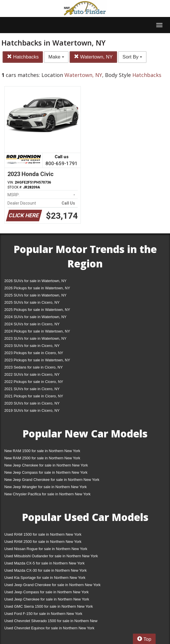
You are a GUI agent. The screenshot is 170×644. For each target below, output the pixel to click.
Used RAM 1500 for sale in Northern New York (43, 534)
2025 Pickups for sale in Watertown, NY (37, 310)
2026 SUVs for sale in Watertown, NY (35, 281)
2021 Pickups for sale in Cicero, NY (34, 396)
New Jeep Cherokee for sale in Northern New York (46, 465)
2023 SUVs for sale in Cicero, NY (32, 346)
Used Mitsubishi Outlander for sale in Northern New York (51, 556)
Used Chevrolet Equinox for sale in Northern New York (49, 628)
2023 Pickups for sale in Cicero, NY (34, 353)
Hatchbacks (23, 57)
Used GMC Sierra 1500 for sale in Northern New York (49, 606)
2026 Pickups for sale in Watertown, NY (37, 288)
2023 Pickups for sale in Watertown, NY (37, 360)
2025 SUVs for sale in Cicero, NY (32, 302)
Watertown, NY (93, 57)
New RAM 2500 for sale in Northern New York (42, 458)
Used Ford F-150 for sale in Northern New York (43, 614)
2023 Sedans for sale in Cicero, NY (34, 367)
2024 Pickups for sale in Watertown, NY (37, 331)
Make (56, 57)
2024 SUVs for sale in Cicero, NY (32, 324)
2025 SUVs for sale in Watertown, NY (35, 295)
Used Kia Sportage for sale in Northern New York (45, 578)
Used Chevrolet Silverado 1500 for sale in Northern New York (51, 622)
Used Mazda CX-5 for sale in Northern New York (44, 563)
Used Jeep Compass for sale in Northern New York (46, 592)
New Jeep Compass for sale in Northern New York (46, 472)
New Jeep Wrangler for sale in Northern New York (46, 487)
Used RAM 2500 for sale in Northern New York (43, 542)
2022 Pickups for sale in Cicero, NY (34, 382)
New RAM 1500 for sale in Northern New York (42, 451)
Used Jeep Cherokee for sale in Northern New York (47, 599)
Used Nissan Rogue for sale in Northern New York (46, 549)
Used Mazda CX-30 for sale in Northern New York (45, 570)
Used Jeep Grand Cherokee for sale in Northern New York (52, 585)
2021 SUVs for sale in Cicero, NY (32, 389)
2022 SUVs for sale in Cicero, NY (32, 374)
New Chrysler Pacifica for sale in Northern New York (47, 494)
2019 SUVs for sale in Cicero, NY (32, 410)
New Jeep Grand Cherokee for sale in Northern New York (52, 480)
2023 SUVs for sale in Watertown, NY (35, 338)
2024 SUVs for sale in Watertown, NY (35, 317)
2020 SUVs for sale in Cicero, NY (32, 403)
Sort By (132, 57)
